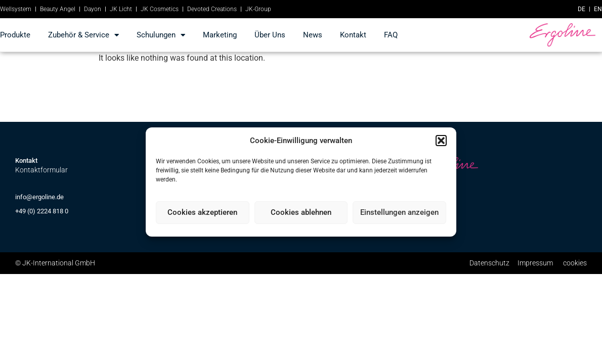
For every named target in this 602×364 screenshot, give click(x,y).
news (313, 35)
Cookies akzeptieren (202, 212)
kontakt (353, 35)
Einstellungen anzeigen (399, 212)
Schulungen (161, 35)
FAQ (391, 35)
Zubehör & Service (83, 35)
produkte (15, 35)
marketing (220, 35)
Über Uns (270, 35)
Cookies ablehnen (301, 212)
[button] (441, 141)
